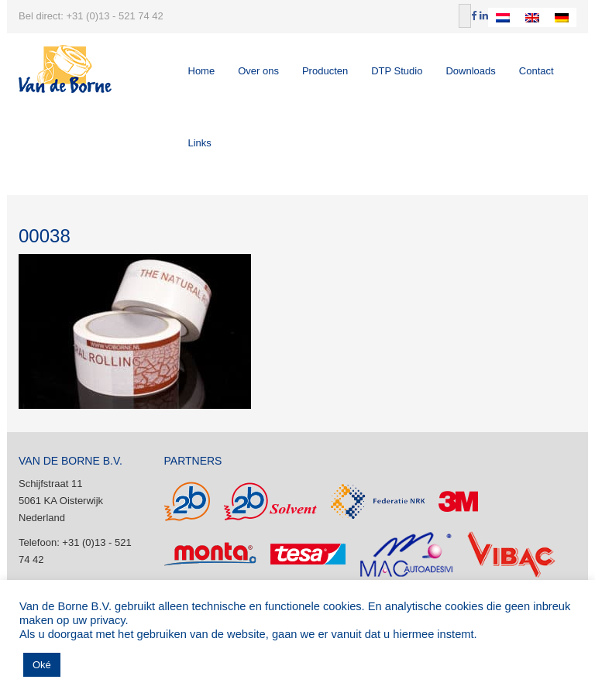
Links (200, 143)
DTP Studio (397, 71)
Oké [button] (42, 665)
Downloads (470, 71)
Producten (325, 71)
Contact (537, 71)
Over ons (258, 71)
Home (202, 71)
